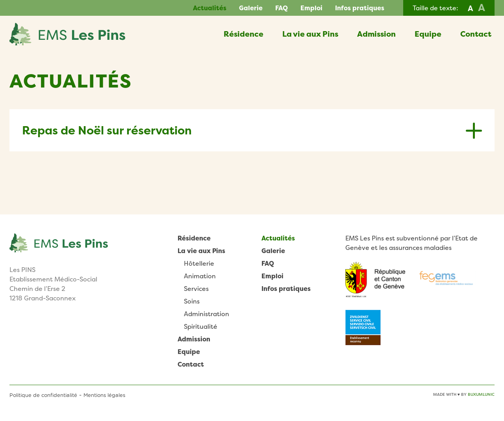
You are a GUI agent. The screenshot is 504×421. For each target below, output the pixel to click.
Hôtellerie (199, 263)
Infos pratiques (360, 8)
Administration (207, 314)
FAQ (282, 8)
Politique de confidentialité (43, 395)
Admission (376, 34)
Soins (192, 301)
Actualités (210, 8)
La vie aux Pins (310, 34)
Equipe (428, 34)
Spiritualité (201, 326)
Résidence (244, 34)
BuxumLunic (481, 394)
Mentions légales (104, 395)
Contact (476, 34)
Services (196, 289)
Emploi (311, 8)
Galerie (251, 8)
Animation (200, 276)
